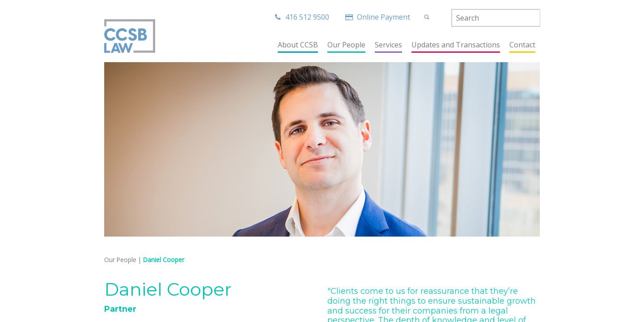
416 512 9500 (302, 17)
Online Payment (379, 17)
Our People (120, 260)
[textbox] (496, 18)
